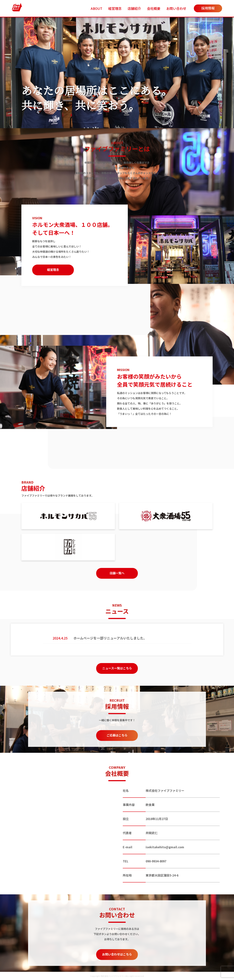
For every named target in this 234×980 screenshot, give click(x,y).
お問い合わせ (176, 8)
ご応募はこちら (117, 735)
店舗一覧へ (117, 573)
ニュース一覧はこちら (117, 668)
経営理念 (115, 8)
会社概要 (154, 8)
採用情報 (208, 8)
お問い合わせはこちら (117, 954)
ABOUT (97, 8)
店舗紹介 (134, 8)
